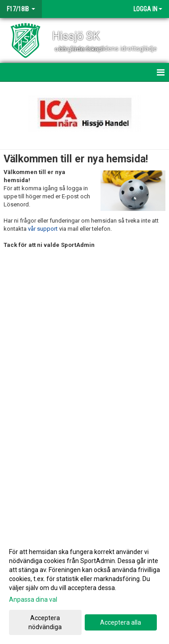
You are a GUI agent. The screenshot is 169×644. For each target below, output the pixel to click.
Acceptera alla (121, 622)
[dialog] (84, 589)
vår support (43, 229)
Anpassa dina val (33, 599)
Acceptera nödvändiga (45, 622)
